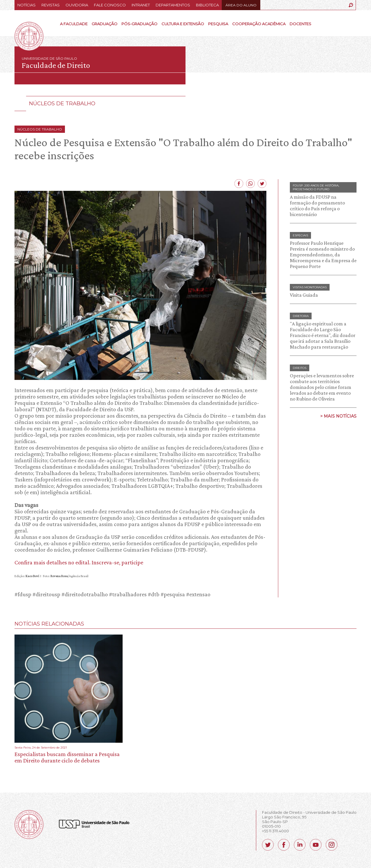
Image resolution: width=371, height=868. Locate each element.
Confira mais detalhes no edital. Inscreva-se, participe (79, 562)
